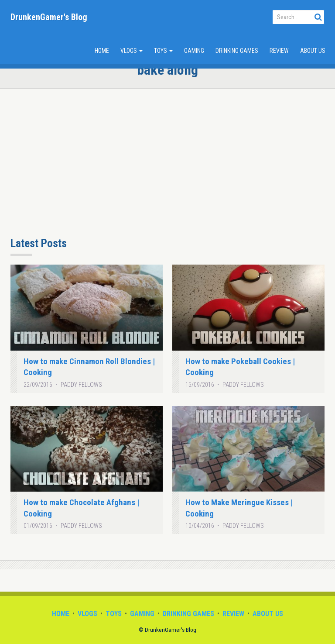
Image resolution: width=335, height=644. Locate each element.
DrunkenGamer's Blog (49, 17)
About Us (313, 51)
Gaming (194, 51)
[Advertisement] (167, 167)
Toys (163, 51)
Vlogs (132, 51)
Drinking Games (237, 51)
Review (279, 51)
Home (102, 51)
